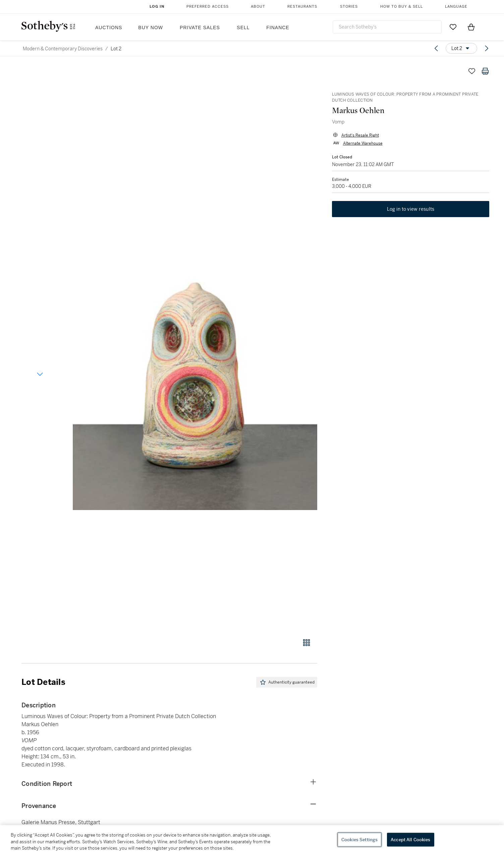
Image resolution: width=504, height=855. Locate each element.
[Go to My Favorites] (453, 27)
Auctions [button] (109, 28)
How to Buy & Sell (402, 7)
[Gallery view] (306, 643)
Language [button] (456, 7)
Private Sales (200, 28)
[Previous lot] (436, 48)
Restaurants (302, 7)
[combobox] (387, 27)
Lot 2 (116, 49)
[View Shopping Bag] (471, 27)
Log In (157, 7)
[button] (195, 347)
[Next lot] (487, 48)
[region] (252, 840)
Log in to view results (411, 211)
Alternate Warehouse (361, 144)
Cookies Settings (359, 839)
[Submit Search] (434, 27)
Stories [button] (349, 7)
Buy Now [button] (151, 28)
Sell (243, 28)
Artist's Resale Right (359, 136)
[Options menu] (461, 48)
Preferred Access (208, 7)
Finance (278, 28)
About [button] (258, 7)
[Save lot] (472, 71)
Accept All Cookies (410, 839)
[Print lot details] (485, 71)
